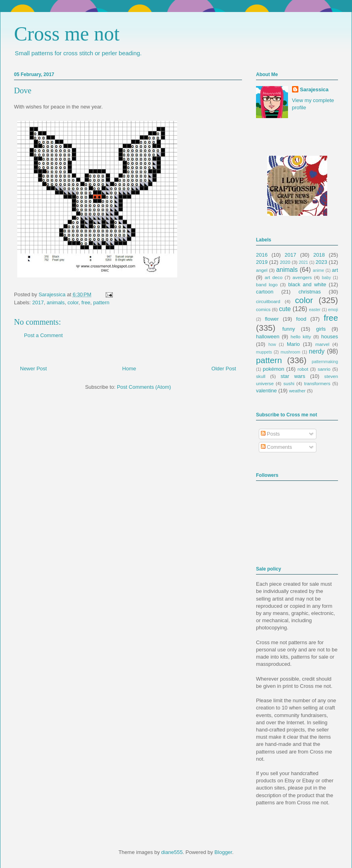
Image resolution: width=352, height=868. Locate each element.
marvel (322, 344)
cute (285, 309)
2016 (262, 255)
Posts (270, 434)
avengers (302, 277)
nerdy (317, 351)
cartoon (265, 292)
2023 (321, 262)
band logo (267, 284)
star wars (293, 376)
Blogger (223, 852)
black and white (307, 284)
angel (262, 270)
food (301, 319)
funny (289, 329)
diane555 (172, 852)
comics (263, 309)
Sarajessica (53, 294)
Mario (293, 344)
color (73, 302)
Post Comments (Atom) (144, 387)
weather (297, 391)
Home (129, 369)
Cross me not (67, 34)
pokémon (273, 369)
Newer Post (33, 369)
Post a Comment (43, 335)
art (335, 270)
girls (321, 329)
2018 (319, 255)
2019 (262, 262)
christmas (310, 292)
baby (327, 278)
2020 (285, 262)
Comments (276, 447)
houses (330, 337)
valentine (266, 391)
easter (315, 310)
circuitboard (268, 301)
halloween (268, 337)
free (86, 302)
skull (261, 376)
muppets (264, 352)
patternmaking (325, 362)
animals (56, 302)
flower (272, 319)
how (272, 345)
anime (318, 270)
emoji (333, 310)
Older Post (224, 369)
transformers (317, 383)
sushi (289, 383)
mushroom (291, 352)
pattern (101, 302)
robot (303, 369)
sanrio (324, 369)
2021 (303, 262)
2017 (38, 302)
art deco (274, 277)
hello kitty (301, 337)
